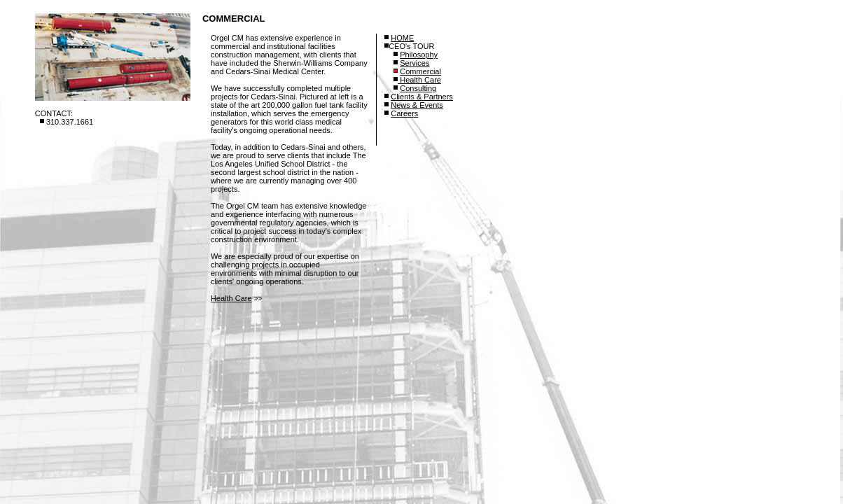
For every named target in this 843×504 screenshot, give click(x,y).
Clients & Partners (422, 97)
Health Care (231, 298)
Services (414, 63)
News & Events (417, 105)
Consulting (418, 88)
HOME (402, 38)
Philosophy (419, 55)
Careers (404, 113)
